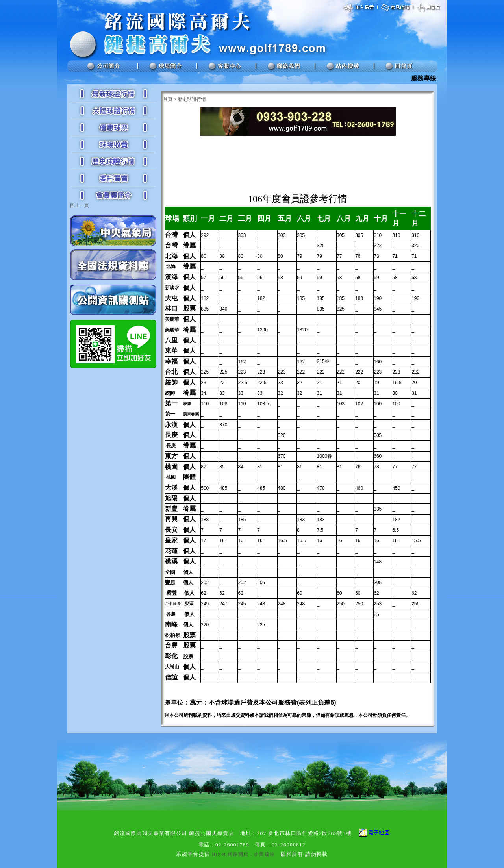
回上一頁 (80, 205)
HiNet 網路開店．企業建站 (243, 854)
